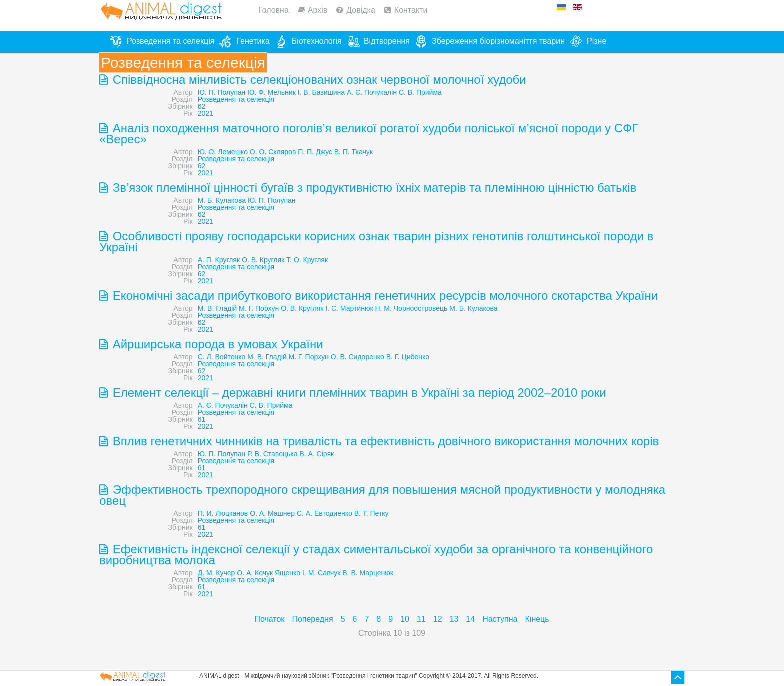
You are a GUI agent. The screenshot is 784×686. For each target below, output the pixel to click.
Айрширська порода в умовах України (216, 344)
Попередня (312, 619)
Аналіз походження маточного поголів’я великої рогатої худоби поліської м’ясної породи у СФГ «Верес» (369, 134)
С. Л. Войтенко (222, 357)
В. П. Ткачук (354, 152)
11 (421, 619)
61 (202, 419)
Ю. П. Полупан (222, 92)
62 (202, 106)
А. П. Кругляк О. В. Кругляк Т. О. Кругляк (263, 260)
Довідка (361, 10)
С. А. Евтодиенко (325, 513)
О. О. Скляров (273, 152)
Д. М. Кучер (217, 573)
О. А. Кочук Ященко (269, 573)
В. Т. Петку (372, 513)
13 (454, 619)
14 (470, 619)
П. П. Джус (315, 152)
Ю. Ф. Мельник (272, 92)
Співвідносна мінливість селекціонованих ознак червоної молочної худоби (318, 80)
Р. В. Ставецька (272, 454)
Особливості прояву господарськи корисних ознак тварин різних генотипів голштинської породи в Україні (376, 242)
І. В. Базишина (321, 92)
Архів (318, 10)
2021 (206, 113)
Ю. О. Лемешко (223, 152)
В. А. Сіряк (317, 454)
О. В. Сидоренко (358, 357)
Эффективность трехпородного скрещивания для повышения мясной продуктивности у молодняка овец (382, 495)
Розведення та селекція (236, 99)
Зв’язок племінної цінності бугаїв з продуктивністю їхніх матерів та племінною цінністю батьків (373, 188)
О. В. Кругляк (302, 308)
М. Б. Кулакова (222, 200)
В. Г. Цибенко (408, 357)
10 (405, 619)
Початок (269, 619)
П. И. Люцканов (223, 513)
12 (438, 619)
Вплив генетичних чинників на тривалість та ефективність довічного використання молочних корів (384, 441)
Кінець (537, 619)
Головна (274, 10)
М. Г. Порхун (259, 308)
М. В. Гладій (217, 308)
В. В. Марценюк (368, 573)
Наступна (500, 619)
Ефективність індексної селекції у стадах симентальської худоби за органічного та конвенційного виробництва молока (376, 554)
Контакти (411, 10)
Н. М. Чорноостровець (411, 308)
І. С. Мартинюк (349, 308)
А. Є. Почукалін (372, 92)
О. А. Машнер (272, 513)
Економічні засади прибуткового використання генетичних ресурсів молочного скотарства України (384, 296)
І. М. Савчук (321, 573)
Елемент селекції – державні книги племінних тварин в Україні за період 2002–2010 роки (358, 392)
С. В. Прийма (420, 92)
